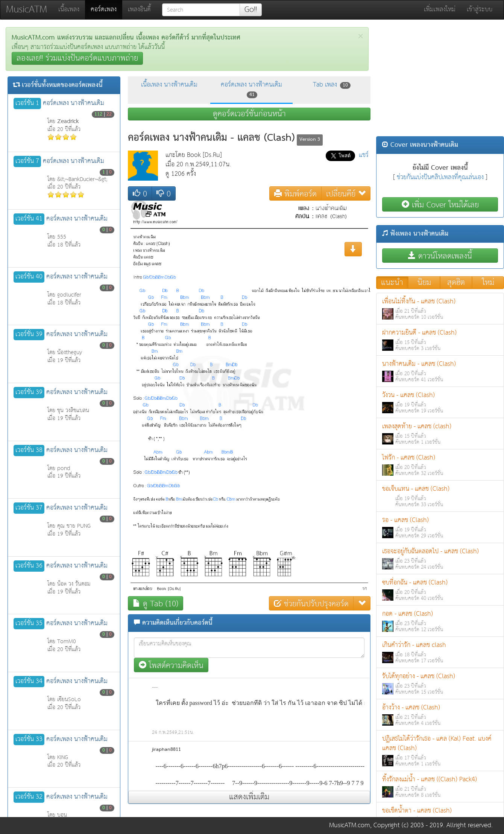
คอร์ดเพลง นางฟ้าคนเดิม (251, 89)
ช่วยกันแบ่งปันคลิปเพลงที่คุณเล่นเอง (440, 177)
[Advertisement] (440, 80)
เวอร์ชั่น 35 (29, 624)
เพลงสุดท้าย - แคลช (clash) (440, 434)
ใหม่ (488, 283)
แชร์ (364, 155)
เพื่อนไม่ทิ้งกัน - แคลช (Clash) (440, 309)
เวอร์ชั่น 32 (29, 797)
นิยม (424, 283)
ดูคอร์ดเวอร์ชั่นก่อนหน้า (249, 114)
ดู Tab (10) (156, 603)
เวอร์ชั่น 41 (29, 219)
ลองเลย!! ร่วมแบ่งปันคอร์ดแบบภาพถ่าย (77, 58)
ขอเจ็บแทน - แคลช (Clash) (440, 496)
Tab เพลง (332, 85)
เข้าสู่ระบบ (480, 10)
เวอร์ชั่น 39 (29, 335)
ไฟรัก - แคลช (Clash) (440, 465)
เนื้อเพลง (69, 10)
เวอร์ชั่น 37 (29, 508)
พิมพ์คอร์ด (295, 194)
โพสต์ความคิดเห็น (171, 665)
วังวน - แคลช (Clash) (440, 403)
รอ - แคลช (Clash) (440, 527)
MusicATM (27, 10)
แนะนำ (392, 283)
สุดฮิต (456, 283)
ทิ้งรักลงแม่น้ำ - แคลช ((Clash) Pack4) (440, 787)
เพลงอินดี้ (139, 10)
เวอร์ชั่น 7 (27, 161)
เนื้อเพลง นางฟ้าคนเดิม (169, 85)
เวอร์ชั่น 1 (27, 103)
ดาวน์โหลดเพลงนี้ (440, 256)
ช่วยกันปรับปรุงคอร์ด (311, 603)
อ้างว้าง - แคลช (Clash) (440, 715)
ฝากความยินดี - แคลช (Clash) (440, 340)
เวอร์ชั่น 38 (29, 450)
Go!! (251, 10)
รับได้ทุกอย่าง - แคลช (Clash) (440, 684)
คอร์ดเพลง (106, 9)
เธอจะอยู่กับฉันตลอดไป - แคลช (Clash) (440, 559)
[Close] (361, 36)
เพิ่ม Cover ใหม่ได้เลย (440, 205)
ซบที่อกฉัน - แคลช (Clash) (440, 590)
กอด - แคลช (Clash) (440, 621)
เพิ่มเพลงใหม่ (440, 10)
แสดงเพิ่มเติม (249, 797)
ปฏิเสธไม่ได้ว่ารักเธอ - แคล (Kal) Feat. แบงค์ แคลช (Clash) (440, 751)
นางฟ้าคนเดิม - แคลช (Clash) (440, 371)
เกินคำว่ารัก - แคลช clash (440, 652)
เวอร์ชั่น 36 (29, 566)
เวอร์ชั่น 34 (29, 682)
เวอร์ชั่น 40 (29, 277)
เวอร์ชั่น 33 (29, 740)
